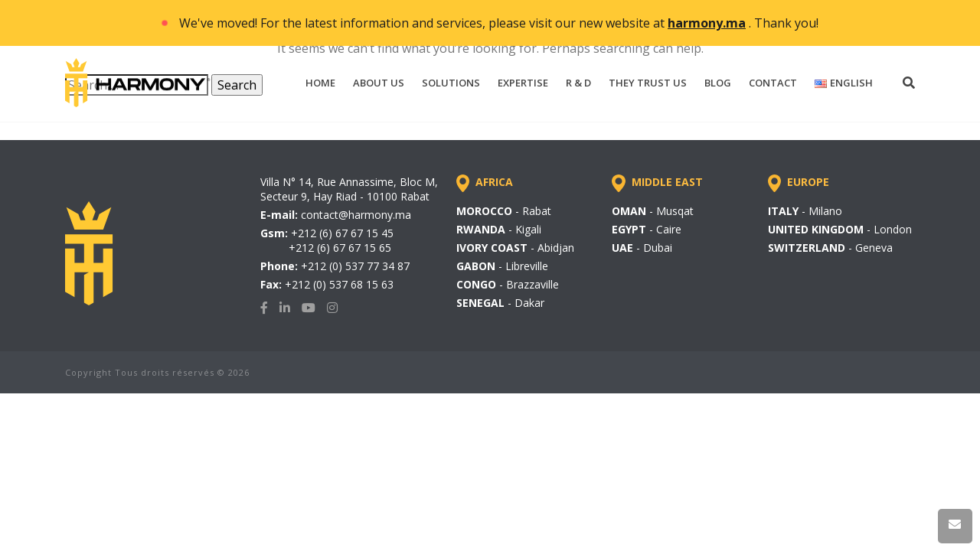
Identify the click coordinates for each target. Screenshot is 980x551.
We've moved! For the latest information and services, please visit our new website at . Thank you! (499, 23)
